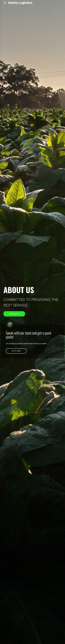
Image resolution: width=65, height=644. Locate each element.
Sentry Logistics (20, 3)
